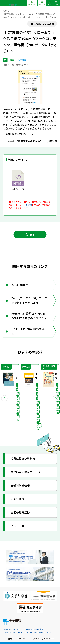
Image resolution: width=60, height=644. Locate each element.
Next (56, 398)
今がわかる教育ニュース (26, 472)
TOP (5, 11)
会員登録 (28, 205)
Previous (4, 398)
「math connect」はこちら (18, 134)
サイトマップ (23, 632)
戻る (30, 234)
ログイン (50, 3)
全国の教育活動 (20, 512)
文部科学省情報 (20, 485)
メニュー (56, 3)
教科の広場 (42, 3)
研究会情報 (17, 499)
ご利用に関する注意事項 (33, 629)
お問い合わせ (10, 632)
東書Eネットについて (13, 629)
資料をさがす (32, 3)
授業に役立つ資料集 (23, 458)
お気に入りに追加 (44, 24)
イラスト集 (17, 526)
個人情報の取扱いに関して (41, 632)
